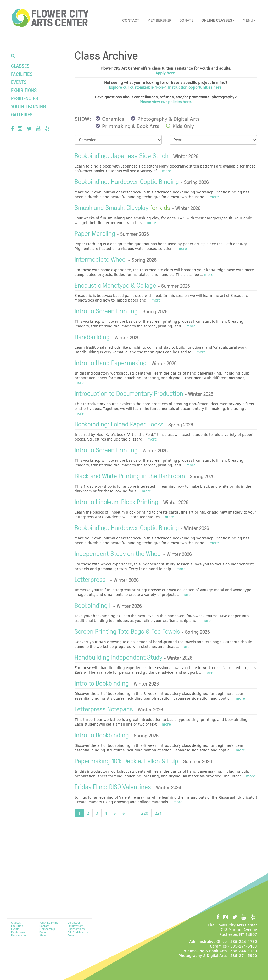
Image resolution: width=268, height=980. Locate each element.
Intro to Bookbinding (102, 683)
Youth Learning (28, 106)
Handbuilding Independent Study (118, 657)
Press (71, 935)
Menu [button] (249, 20)
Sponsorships (76, 929)
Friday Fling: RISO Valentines (113, 786)
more (166, 171)
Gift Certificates (78, 932)
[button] (218, 20)
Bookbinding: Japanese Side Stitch (121, 155)
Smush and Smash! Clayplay (122, 207)
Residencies (24, 98)
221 (158, 813)
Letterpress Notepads (104, 709)
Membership (159, 20)
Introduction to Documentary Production (129, 393)
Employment (76, 926)
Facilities (22, 74)
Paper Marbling (95, 233)
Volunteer (74, 923)
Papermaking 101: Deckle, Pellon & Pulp (126, 760)
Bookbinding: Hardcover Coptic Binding (127, 181)
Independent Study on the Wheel (118, 553)
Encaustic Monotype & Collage (115, 285)
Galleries (22, 114)
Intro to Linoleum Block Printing (116, 501)
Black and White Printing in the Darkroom (130, 475)
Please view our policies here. (166, 102)
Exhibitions (24, 90)
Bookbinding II (93, 605)
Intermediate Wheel (101, 259)
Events (19, 82)
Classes (20, 66)
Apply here (165, 73)
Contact (131, 20)
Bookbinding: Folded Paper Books (119, 424)
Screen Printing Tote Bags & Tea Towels (127, 631)
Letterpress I (92, 579)
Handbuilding (92, 336)
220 (145, 813)
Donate (186, 20)
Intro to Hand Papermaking (111, 362)
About (43, 935)
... (133, 813)
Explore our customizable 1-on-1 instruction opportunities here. (166, 87)
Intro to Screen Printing (106, 310)
